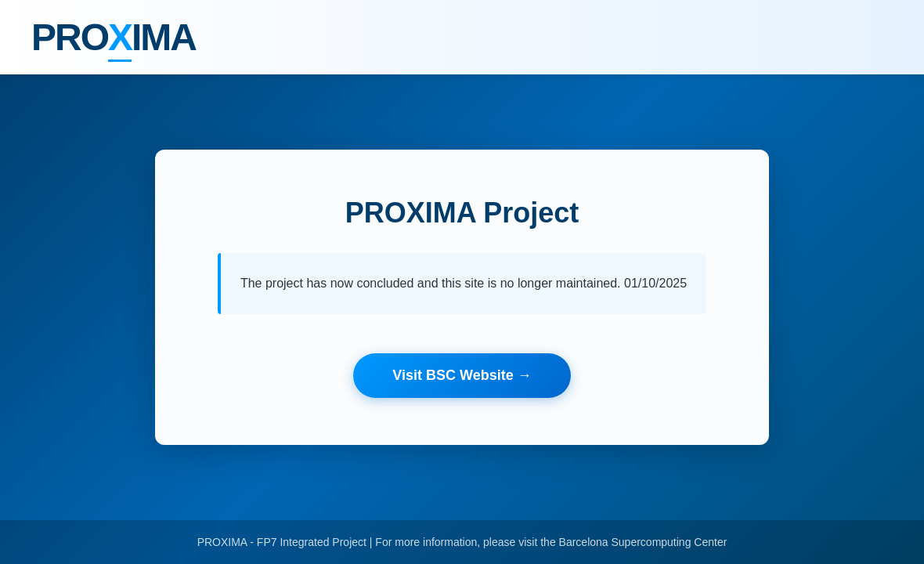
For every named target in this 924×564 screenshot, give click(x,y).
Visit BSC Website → (462, 375)
